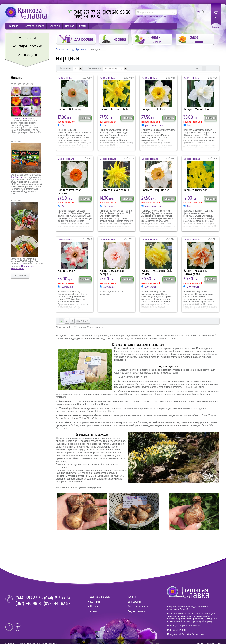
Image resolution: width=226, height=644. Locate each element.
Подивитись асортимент (23, 267)
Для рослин (134, 602)
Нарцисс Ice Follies (153, 109)
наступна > (82, 321)
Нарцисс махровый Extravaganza (195, 272)
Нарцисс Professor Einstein (69, 192)
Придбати (85, 118)
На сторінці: (65, 68)
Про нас (70, 26)
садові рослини (78, 49)
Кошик (216, 27)
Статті (83, 26)
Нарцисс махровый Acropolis (112, 272)
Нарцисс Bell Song (69, 109)
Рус (203, 11)
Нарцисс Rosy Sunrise (155, 190)
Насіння (132, 597)
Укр (198, 11)
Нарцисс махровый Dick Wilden (157, 272)
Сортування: (95, 68)
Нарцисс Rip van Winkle (115, 190)
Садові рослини (136, 611)
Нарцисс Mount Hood (197, 109)
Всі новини (20, 275)
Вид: (197, 68)
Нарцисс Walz (66, 271)
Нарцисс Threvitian (195, 190)
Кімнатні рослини (138, 607)
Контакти (55, 26)
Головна (14, 26)
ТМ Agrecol (17, 177)
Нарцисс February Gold (114, 109)
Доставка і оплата (34, 26)
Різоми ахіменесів (21, 118)
